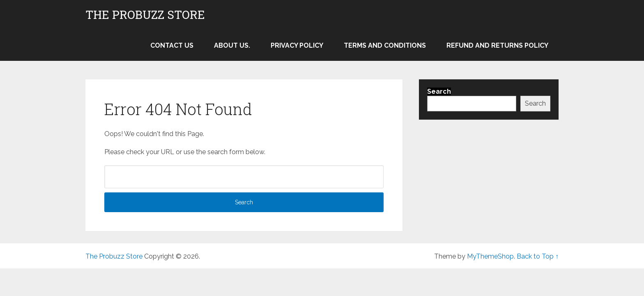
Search (535, 103)
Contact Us (172, 45)
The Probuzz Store (145, 15)
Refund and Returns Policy (497, 45)
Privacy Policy (297, 45)
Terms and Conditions (385, 45)
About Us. (232, 45)
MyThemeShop (490, 256)
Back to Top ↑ (538, 256)
